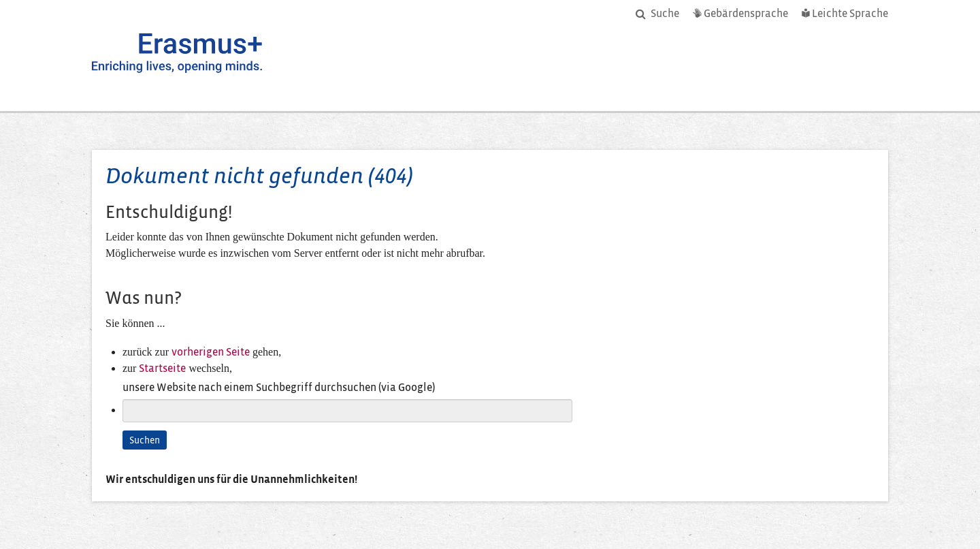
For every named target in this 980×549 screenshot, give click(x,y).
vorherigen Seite (211, 352)
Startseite (162, 368)
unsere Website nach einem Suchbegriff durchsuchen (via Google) (279, 388)
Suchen (145, 440)
